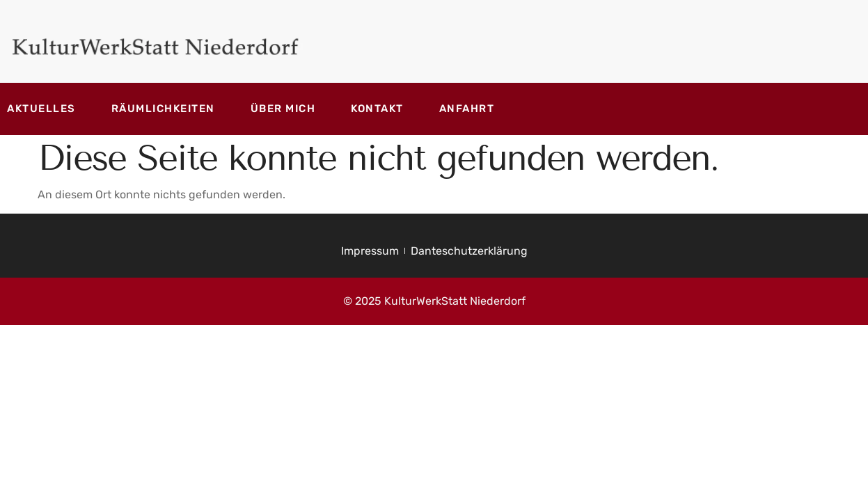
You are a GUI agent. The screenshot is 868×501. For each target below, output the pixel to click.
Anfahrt (467, 109)
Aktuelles (41, 109)
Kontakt (377, 109)
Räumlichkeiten (163, 109)
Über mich (283, 109)
